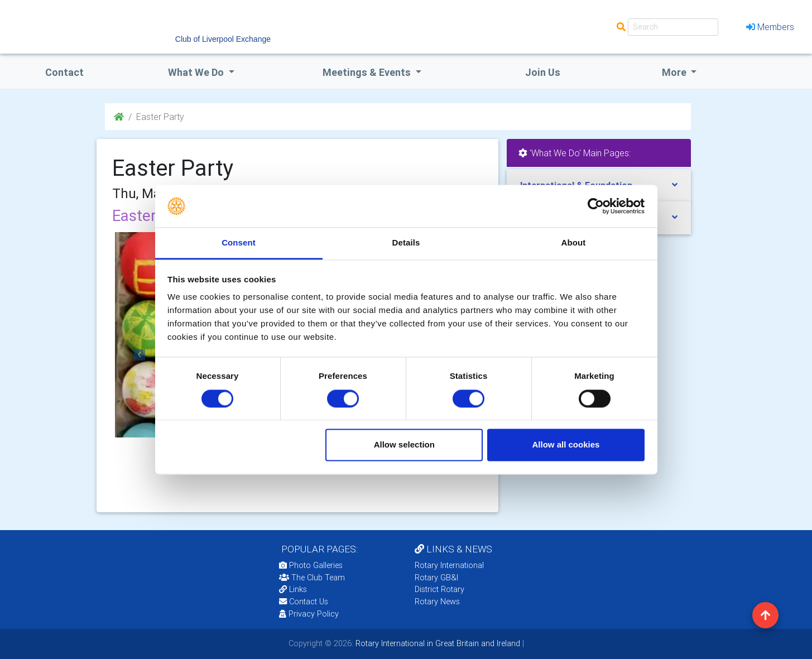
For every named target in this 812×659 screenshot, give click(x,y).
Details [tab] (406, 243)
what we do (197, 72)
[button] (140, 355)
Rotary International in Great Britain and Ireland (437, 643)
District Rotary (439, 589)
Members (770, 27)
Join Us (543, 72)
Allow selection (404, 445)
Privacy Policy (309, 614)
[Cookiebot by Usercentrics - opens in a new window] (596, 206)
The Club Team (312, 578)
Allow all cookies (566, 445)
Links (293, 589)
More (675, 72)
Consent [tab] (239, 243)
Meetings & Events (368, 72)
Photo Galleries (311, 565)
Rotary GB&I (436, 578)
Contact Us (304, 602)
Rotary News (437, 602)
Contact (64, 72)
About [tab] (574, 243)
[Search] (673, 27)
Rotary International (449, 565)
